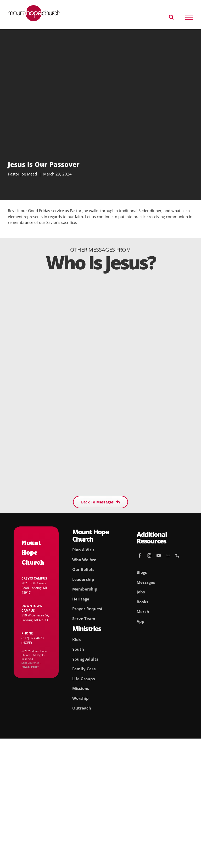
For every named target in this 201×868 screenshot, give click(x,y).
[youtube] (159, 555)
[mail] (168, 555)
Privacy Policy (30, 667)
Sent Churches (30, 663)
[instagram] (149, 555)
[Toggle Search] (171, 17)
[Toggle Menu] (189, 17)
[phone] (177, 555)
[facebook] (140, 555)
